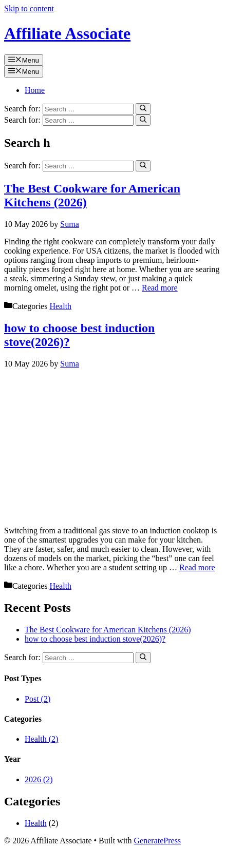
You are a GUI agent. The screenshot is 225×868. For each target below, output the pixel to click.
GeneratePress (158, 841)
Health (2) (41, 739)
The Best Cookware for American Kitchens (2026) (108, 630)
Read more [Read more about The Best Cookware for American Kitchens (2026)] (160, 288)
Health (60, 306)
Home (35, 90)
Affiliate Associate (67, 33)
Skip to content (29, 8)
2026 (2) (39, 779)
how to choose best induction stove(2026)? (95, 639)
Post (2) (38, 699)
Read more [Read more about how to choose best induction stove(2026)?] (197, 567)
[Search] (143, 109)
